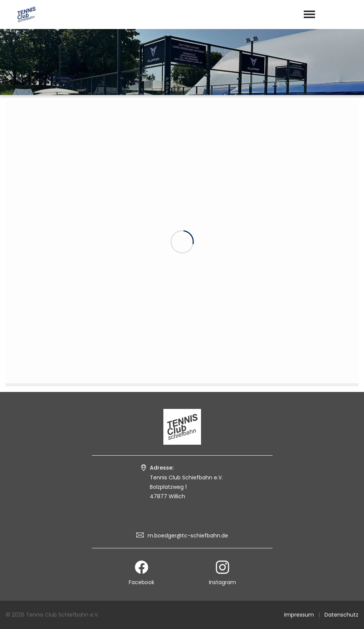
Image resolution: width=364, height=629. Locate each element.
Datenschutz (341, 615)
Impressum (299, 615)
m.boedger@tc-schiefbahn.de (188, 536)
